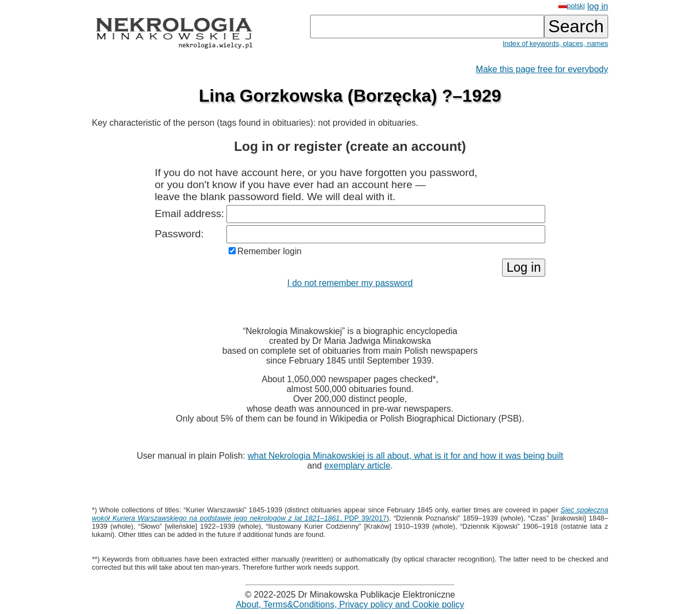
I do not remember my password (350, 283)
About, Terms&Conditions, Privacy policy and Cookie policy (350, 604)
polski (572, 6)
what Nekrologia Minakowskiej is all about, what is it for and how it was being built (406, 456)
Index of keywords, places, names (555, 43)
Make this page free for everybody (542, 69)
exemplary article (357, 466)
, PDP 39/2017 (350, 514)
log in (598, 6)
